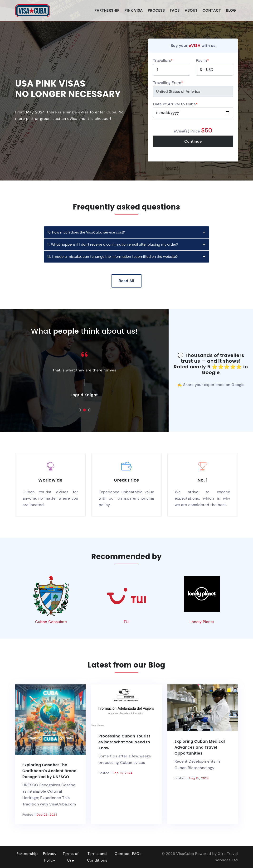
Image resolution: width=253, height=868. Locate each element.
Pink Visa (134, 10)
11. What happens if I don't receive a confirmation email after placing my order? (113, 244)
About (191, 10)
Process (156, 10)
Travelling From (168, 83)
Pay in (202, 61)
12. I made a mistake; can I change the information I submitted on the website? (112, 257)
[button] (79, 410)
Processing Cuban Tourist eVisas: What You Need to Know (125, 742)
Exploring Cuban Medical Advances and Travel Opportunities (200, 747)
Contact (212, 10)
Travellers (163, 61)
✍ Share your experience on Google (211, 385)
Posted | (40, 814)
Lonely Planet (202, 622)
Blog (231, 10)
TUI (127, 622)
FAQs (175, 10)
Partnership (107, 10)
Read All (127, 281)
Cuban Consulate (51, 622)
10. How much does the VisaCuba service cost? (86, 232)
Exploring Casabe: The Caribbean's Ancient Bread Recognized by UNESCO (50, 771)
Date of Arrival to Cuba (175, 104)
